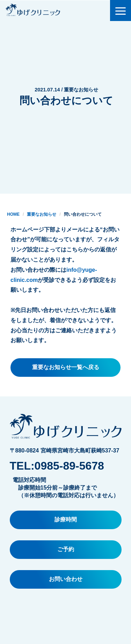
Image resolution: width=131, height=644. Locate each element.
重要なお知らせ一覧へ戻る (66, 367)
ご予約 (66, 549)
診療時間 (66, 520)
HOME (13, 214)
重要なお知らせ (42, 214)
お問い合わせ (66, 579)
